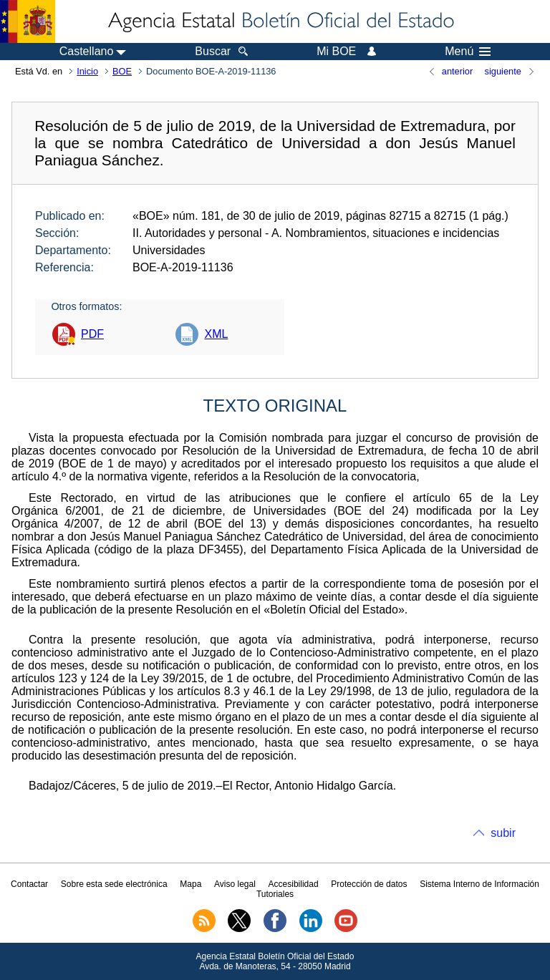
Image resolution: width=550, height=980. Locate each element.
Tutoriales (275, 894)
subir (503, 833)
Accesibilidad (294, 884)
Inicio (87, 71)
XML (216, 334)
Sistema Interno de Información (479, 884)
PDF (92, 334)
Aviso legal (235, 884)
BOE (122, 71)
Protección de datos (369, 884)
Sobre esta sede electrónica (114, 884)
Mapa (190, 884)
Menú (468, 52)
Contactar (29, 884)
